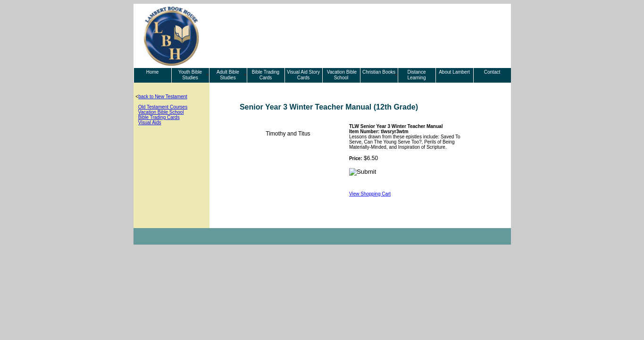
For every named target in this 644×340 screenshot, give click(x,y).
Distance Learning (417, 75)
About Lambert (454, 72)
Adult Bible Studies (228, 75)
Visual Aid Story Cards (303, 75)
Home (153, 72)
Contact (492, 72)
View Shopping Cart (370, 194)
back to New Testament (163, 97)
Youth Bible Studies (190, 75)
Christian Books (379, 72)
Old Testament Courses (163, 107)
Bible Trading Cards (266, 75)
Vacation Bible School (341, 75)
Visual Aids (150, 123)
